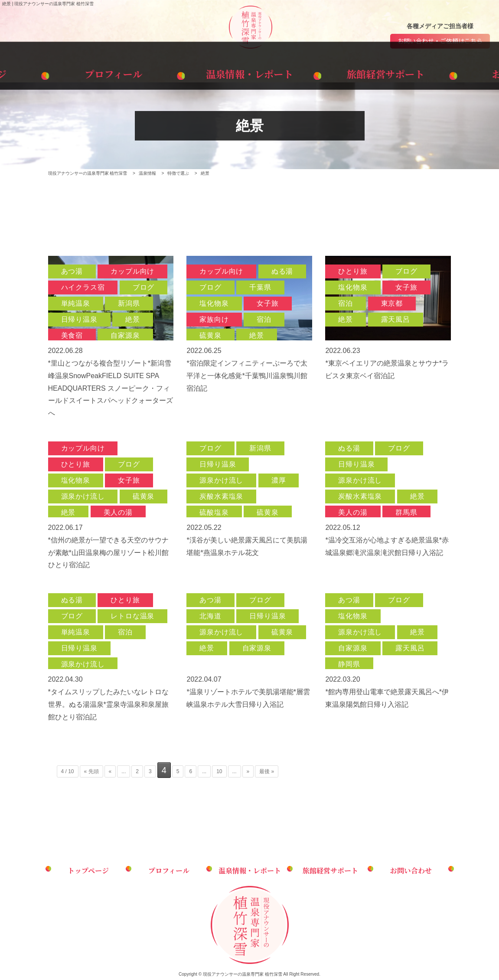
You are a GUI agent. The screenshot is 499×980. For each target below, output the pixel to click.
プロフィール (152, 73)
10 (219, 773)
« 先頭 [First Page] (91, 773)
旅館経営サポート (347, 73)
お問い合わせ (444, 73)
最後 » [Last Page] (267, 773)
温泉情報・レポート (249, 73)
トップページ (55, 73)
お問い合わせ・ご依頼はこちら (440, 42)
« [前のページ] (110, 773)
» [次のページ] (248, 773)
